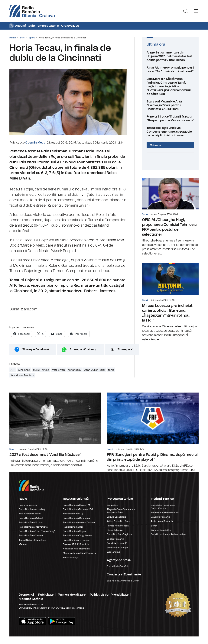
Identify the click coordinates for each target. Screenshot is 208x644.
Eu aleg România (115, 539)
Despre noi (26, 595)
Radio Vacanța (70, 558)
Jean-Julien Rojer (95, 370)
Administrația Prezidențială (165, 513)
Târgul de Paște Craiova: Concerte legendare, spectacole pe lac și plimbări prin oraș (170, 132)
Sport (32, 38)
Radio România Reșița (74, 531)
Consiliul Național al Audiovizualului (169, 534)
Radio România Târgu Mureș (77, 536)
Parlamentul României (162, 521)
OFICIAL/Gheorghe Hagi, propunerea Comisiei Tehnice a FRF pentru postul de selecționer (170, 217)
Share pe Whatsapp (83, 349)
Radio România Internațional (33, 527)
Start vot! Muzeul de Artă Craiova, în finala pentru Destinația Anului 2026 (170, 105)
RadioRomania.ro (28, 505)
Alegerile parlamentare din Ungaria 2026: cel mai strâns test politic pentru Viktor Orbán (170, 56)
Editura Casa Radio (117, 517)
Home (13, 38)
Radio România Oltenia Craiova (79, 523)
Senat (154, 526)
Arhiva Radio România (118, 521)
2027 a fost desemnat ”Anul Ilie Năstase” (55, 430)
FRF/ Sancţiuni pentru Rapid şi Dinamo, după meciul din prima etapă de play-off (153, 432)
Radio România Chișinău (31, 536)
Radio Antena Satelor (30, 514)
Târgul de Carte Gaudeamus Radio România (121, 511)
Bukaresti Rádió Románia (76, 544)
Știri (22, 38)
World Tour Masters (22, 375)
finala (46, 370)
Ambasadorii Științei (117, 548)
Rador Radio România (118, 566)
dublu (36, 370)
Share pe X (125, 349)
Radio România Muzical (31, 523)
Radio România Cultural (31, 518)
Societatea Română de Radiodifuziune (163, 507)
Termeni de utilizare (72, 595)
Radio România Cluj (73, 514)
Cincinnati (24, 370)
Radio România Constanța (76, 518)
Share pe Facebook (36, 349)
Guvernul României (161, 517)
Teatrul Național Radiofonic (33, 540)
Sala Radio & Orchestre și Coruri (123, 581)
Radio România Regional (119, 534)
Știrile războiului (115, 530)
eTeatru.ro (24, 544)
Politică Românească (118, 526)
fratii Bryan (58, 370)
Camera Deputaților (161, 530)
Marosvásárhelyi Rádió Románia (79, 553)
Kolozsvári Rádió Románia (76, 549)
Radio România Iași (73, 527)
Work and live (114, 552)
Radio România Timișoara (76, 540)
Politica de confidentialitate (109, 595)
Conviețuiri (112, 505)
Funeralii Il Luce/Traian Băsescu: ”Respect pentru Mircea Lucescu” (170, 118)
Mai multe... (156, 145)
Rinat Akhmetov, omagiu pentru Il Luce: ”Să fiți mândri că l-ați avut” (170, 70)
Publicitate (46, 595)
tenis (111, 370)
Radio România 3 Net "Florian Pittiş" (37, 531)
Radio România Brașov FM (76, 505)
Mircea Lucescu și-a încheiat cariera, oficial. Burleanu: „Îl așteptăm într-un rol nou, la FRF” (170, 302)
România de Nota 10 (117, 543)
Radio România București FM (78, 509)
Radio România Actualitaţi (32, 509)
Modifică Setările (31, 599)
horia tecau (75, 370)
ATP (13, 370)
